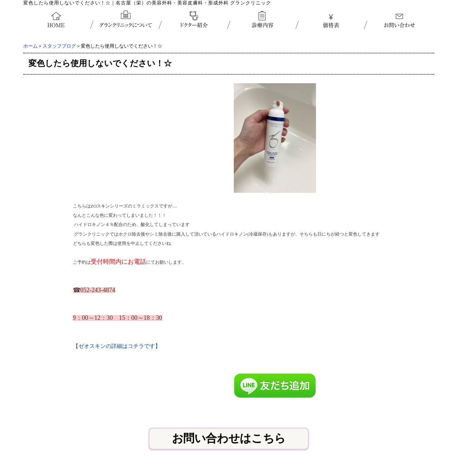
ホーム (30, 46)
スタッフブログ (59, 46)
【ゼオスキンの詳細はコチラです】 (117, 346)
